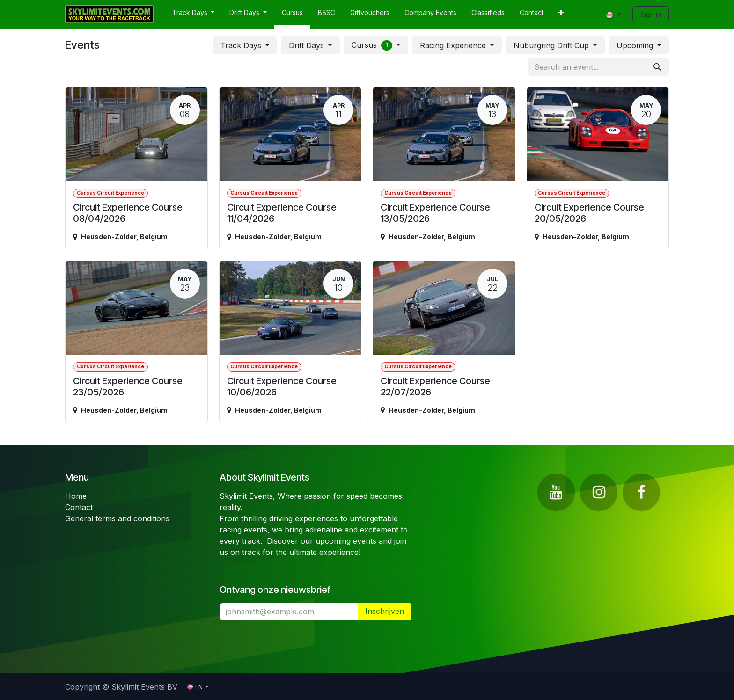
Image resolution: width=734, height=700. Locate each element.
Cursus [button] (373, 45)
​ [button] (385, 611)
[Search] (657, 67)
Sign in (651, 14)
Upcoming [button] (636, 45)
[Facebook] (641, 492)
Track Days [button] (242, 45)
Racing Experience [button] (454, 45)
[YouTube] (556, 492)
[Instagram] (599, 492)
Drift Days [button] (308, 45)
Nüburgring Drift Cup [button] (552, 45)
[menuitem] (194, 14)
